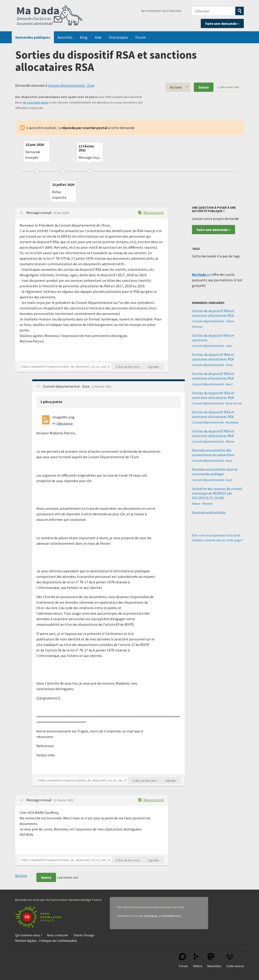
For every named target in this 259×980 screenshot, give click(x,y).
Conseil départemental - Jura (212, 346)
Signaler (154, 367)
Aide (98, 37)
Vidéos (198, 961)
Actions (176, 87)
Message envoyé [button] (39, 213)
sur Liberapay (148, 916)
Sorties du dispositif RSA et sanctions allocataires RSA (213, 313)
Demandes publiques (33, 37)
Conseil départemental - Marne (213, 441)
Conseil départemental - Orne (212, 365)
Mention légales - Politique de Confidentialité (46, 941)
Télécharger (65, 424)
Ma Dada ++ (201, 274)
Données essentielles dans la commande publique (215, 472)
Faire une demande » (222, 23)
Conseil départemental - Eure (71, 85)
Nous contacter (58, 935)
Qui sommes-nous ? (29, 935)
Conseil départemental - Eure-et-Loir (217, 403)
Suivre (204, 87)
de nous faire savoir (36, 102)
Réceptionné (154, 213)
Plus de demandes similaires (209, 512)
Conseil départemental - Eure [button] (67, 386)
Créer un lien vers (128, 367)
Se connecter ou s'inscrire (161, 11)
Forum (141, 37)
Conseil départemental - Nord (212, 384)
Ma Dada (50, 16)
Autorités (65, 37)
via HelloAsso (172, 916)
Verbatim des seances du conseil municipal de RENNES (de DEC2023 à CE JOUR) (217, 493)
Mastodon (214, 961)
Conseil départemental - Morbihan (215, 422)
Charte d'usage (84, 935)
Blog (84, 37)
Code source (235, 961)
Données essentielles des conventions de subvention (213, 453)
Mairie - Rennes (202, 504)
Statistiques (118, 37)
